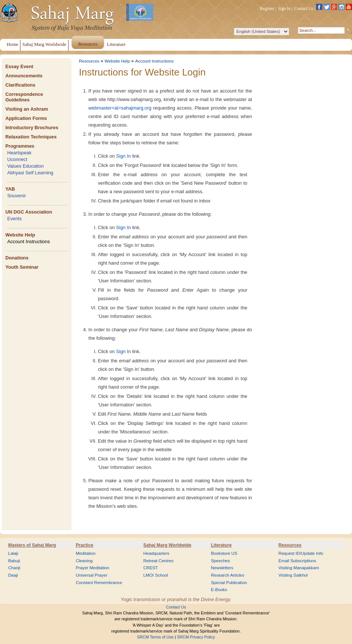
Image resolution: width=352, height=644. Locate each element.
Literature (221, 545)
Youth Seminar (22, 267)
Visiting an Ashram (26, 109)
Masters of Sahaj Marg (32, 545)
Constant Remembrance (99, 583)
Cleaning (84, 561)
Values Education (25, 166)
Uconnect (17, 159)
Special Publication (229, 583)
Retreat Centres (159, 561)
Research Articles (228, 575)
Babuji (14, 561)
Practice (84, 545)
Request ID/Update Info (301, 553)
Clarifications (20, 85)
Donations (17, 258)
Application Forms (26, 118)
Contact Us (304, 9)
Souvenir (16, 196)
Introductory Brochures (32, 128)
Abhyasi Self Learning (30, 173)
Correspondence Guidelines (24, 97)
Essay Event (19, 66)
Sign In (284, 9)
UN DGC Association (29, 212)
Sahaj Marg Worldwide (167, 545)
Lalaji (13, 553)
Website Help (20, 235)
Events (14, 219)
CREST (151, 568)
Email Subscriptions (297, 561)
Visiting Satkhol (293, 575)
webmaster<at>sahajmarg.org (120, 108)
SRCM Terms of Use (155, 637)
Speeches (220, 561)
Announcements (24, 76)
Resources (89, 61)
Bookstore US (224, 553)
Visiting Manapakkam (299, 568)
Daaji (13, 575)
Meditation (85, 553)
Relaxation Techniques (31, 137)
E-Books (219, 590)
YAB (10, 189)
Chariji (14, 568)
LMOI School (156, 575)
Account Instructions (28, 241)
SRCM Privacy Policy (196, 637)
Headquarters (156, 553)
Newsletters (222, 568)
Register (267, 9)
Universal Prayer (91, 575)
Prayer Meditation (92, 568)
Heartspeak (19, 153)
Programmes (20, 146)
